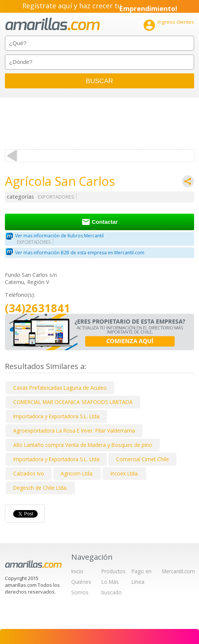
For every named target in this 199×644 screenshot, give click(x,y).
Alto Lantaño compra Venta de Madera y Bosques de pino (83, 445)
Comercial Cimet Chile (142, 459)
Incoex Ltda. (125, 473)
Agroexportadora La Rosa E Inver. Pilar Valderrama (74, 431)
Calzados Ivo (29, 473)
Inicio (77, 571)
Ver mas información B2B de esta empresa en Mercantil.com (80, 253)
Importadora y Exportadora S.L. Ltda (56, 416)
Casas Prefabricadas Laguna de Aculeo (60, 388)
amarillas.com (53, 24)
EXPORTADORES (56, 197)
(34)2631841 (38, 308)
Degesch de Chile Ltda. (40, 488)
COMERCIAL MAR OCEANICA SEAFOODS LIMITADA (73, 402)
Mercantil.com (178, 571)
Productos (113, 571)
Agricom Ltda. (77, 473)
